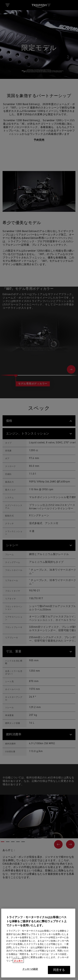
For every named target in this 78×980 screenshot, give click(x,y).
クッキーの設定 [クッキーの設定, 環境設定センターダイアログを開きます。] (30, 976)
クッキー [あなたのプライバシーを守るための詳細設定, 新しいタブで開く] (18, 968)
